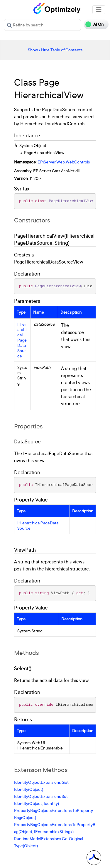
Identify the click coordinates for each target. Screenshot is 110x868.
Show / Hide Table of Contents (55, 50)
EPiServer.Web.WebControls (64, 162)
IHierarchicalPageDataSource (22, 340)
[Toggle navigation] (99, 10)
